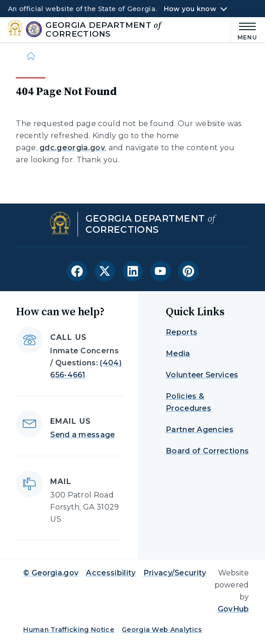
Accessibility (111, 573)
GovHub (233, 609)
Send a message (82, 435)
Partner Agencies (200, 430)
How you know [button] (190, 9)
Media (178, 354)
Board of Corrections (207, 451)
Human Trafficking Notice (69, 630)
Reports (181, 332)
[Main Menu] (244, 30)
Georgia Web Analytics (162, 630)
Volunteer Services (202, 375)
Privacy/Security (175, 573)
